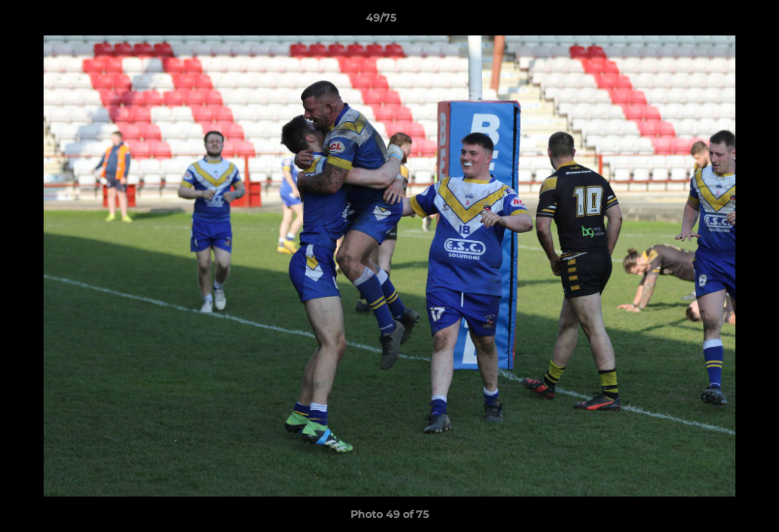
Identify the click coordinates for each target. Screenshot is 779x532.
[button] (717, 21)
